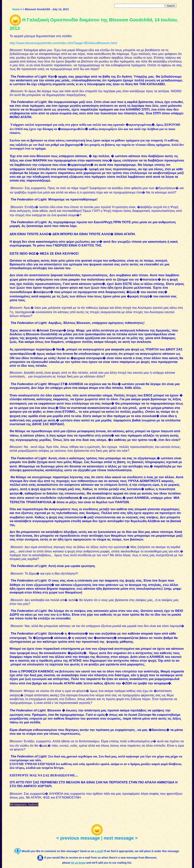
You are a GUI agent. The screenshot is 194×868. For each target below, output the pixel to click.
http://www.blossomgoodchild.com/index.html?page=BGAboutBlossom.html (63, 43)
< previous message (78, 838)
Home (16, 9)
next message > (121, 838)
